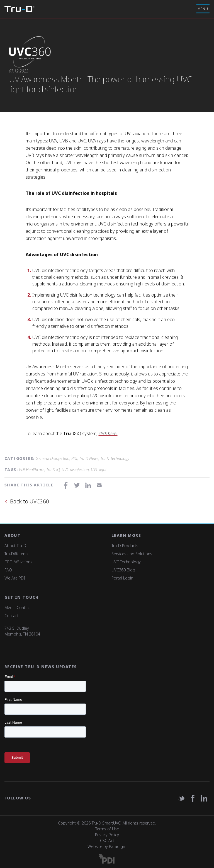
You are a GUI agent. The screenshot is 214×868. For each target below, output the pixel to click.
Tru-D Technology (115, 458)
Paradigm (118, 846)
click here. (108, 433)
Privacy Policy (107, 835)
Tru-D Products (125, 546)
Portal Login (122, 578)
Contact (12, 616)
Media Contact (18, 608)
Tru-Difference (17, 554)
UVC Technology (126, 562)
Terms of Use (107, 829)
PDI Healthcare (32, 470)
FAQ (8, 570)
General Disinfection (53, 458)
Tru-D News (89, 458)
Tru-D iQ (53, 470)
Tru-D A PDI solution (20, 9)
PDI (74, 458)
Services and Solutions (132, 554)
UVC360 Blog (123, 570)
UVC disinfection (75, 470)
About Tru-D (15, 546)
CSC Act (107, 841)
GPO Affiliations (18, 562)
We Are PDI (15, 578)
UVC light (99, 470)
